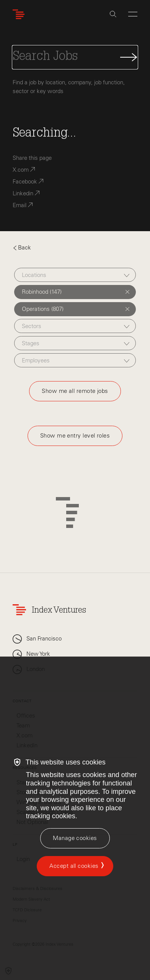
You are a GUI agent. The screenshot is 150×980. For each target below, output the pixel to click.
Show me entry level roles (75, 436)
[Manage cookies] (75, 838)
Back (22, 248)
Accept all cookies (74, 866)
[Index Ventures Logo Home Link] (20, 14)
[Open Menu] (133, 14)
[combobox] (75, 275)
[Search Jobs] (75, 57)
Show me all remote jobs (75, 391)
